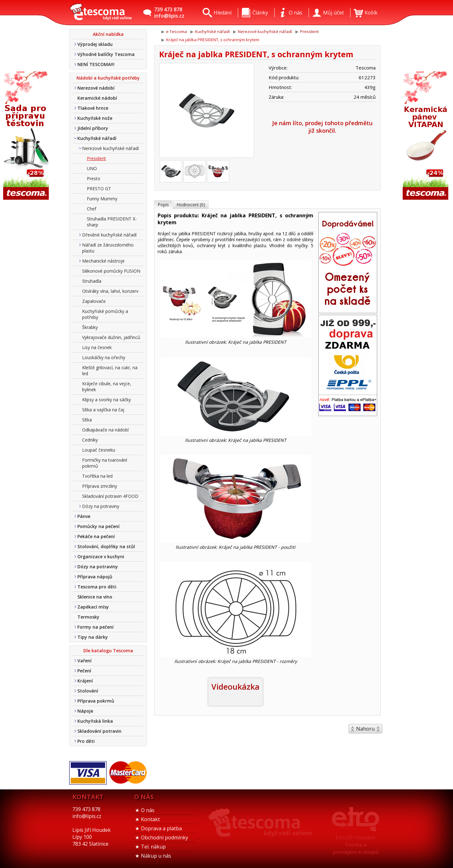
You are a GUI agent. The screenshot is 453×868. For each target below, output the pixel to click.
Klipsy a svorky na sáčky (106, 400)
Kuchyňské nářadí (97, 138)
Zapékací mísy (93, 607)
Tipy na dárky (93, 637)
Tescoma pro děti (97, 587)
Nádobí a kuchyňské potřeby (108, 78)
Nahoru (365, 729)
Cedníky (90, 440)
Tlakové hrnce (93, 108)
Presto (94, 178)
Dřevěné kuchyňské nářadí (109, 235)
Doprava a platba (161, 828)
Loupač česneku (99, 450)
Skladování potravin (99, 731)
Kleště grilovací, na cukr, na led (110, 370)
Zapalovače (94, 301)
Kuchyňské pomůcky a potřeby (105, 314)
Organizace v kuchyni (101, 556)
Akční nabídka (108, 34)
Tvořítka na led (97, 476)
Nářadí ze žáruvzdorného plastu (108, 248)
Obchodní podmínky (165, 837)
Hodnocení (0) (191, 205)
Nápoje (85, 711)
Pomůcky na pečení (98, 526)
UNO (92, 168)
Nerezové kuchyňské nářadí (110, 148)
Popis (163, 205)
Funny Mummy (102, 199)
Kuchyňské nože (95, 118)
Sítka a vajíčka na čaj (103, 410)
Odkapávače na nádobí (105, 430)
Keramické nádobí (97, 98)
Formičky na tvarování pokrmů (105, 463)
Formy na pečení (95, 627)
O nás (148, 810)
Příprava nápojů (95, 577)
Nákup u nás (156, 856)
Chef (92, 209)
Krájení (85, 681)
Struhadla (92, 281)
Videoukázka (235, 687)
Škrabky (90, 327)
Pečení (84, 671)
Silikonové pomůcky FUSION (111, 271)
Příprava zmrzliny (100, 486)
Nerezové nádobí (96, 88)
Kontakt (150, 819)
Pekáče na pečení (96, 536)
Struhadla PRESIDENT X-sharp (112, 222)
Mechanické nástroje (103, 261)
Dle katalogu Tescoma (108, 651)
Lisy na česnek (97, 347)
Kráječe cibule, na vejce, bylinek (107, 387)
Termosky (88, 617)
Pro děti (86, 741)
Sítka (87, 420)
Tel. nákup (153, 847)
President (96, 158)
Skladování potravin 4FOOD (110, 496)
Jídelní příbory (93, 128)
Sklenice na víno (95, 597)
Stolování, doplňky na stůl (106, 546)
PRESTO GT (99, 189)
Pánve (84, 516)
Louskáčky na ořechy (104, 357)
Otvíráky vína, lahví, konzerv (110, 291)
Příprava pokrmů (96, 701)
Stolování (88, 691)
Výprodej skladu (95, 44)
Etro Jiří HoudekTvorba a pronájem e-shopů (355, 845)
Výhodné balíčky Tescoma (106, 54)
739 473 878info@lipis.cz (169, 13)
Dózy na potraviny (101, 506)
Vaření (84, 661)
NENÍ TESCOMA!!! (96, 64)
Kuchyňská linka (95, 721)
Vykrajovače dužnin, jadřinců (111, 337)
